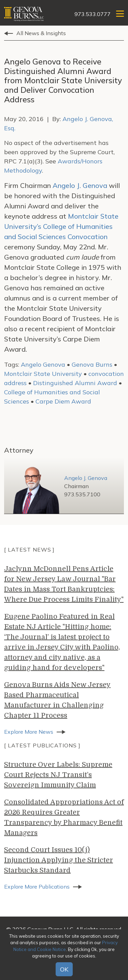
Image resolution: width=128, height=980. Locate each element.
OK (64, 969)
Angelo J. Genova (80, 185)
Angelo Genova (43, 364)
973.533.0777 (93, 14)
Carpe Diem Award (63, 401)
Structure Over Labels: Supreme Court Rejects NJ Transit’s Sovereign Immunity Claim (58, 775)
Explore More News (29, 732)
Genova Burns (92, 364)
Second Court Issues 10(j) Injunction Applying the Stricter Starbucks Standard (59, 860)
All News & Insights (41, 33)
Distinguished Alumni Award (75, 383)
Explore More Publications (37, 887)
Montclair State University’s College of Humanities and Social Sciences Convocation (61, 226)
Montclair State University (43, 374)
